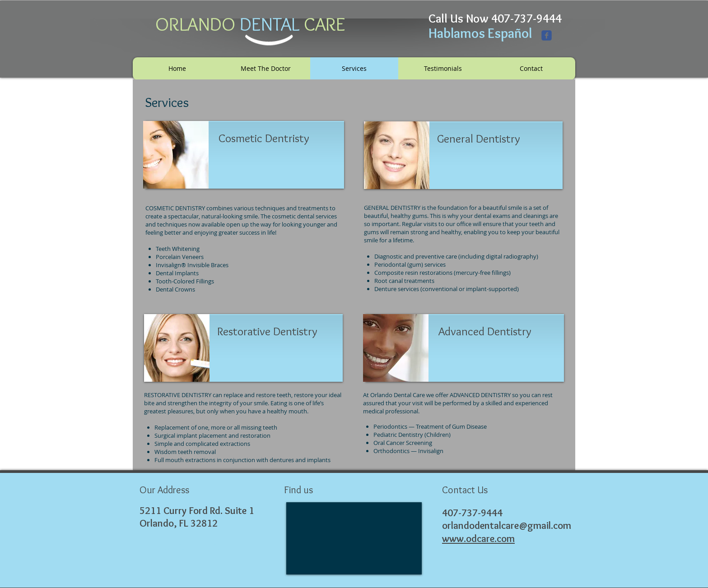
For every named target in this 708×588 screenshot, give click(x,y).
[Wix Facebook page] (547, 35)
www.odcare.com (478, 539)
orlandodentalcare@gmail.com (507, 525)
